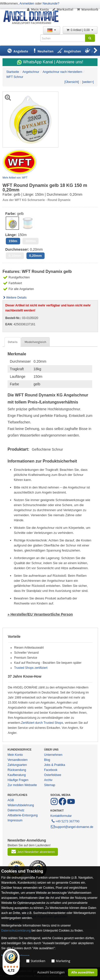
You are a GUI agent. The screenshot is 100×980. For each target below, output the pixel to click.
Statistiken (38, 961)
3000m (30, 241)
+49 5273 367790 (65, 821)
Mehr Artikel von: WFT (15, 178)
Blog (47, 760)
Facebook (51, 770)
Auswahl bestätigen (51, 972)
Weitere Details (15, 298)
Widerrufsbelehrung (21, 805)
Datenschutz (16, 810)
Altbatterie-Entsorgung (23, 815)
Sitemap (50, 785)
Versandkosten (18, 760)
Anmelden (27, 3)
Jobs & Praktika (55, 765)
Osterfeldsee (53, 775)
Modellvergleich (35, 342)
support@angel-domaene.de (72, 827)
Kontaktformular (61, 816)
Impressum (15, 820)
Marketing (63, 961)
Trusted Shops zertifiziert (31, 668)
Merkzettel (63, 9)
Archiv (48, 780)
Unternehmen (53, 755)
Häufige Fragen (18, 780)
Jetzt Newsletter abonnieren (33, 851)
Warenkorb (87, 9)
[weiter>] (88, 82)
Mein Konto (38, 9)
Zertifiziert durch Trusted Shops (42, 723)
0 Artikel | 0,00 (80, 30)
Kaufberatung (17, 775)
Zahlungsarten (17, 765)
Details (13, 342)
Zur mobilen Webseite (22, 785)
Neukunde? (51, 3)
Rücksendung (17, 770)
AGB (11, 800)
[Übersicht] (72, 82)
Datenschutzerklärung (16, 931)
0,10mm (15, 256)
